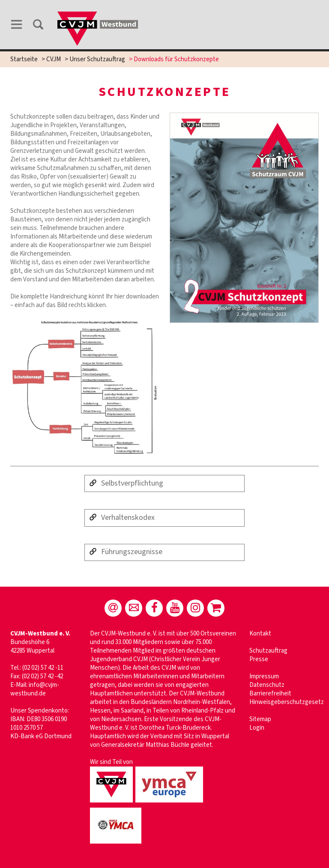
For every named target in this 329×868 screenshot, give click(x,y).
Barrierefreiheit (270, 694)
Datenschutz (267, 685)
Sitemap (260, 719)
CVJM (54, 59)
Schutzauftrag (268, 651)
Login (257, 728)
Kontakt (260, 634)
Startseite (24, 59)
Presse (259, 659)
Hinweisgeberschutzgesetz (287, 702)
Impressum (264, 676)
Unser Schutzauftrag (97, 59)
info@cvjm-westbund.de (35, 689)
